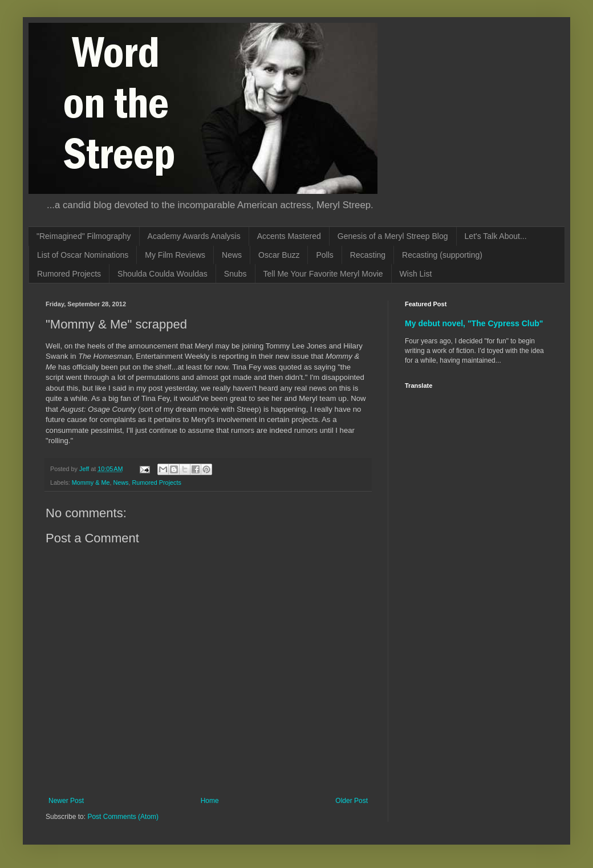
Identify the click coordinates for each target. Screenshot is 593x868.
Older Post (352, 801)
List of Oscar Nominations (83, 255)
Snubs (235, 274)
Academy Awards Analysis (194, 236)
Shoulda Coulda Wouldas (163, 274)
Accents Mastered (289, 236)
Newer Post (66, 801)
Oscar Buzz (279, 255)
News (232, 255)
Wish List (416, 274)
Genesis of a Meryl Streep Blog (393, 236)
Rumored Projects (69, 274)
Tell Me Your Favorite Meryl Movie (323, 274)
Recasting (368, 255)
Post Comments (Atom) (123, 817)
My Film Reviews (175, 255)
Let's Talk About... (496, 236)
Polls (324, 255)
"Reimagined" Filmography (84, 236)
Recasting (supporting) (442, 255)
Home (210, 801)
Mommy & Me (91, 482)
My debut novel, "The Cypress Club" (474, 323)
